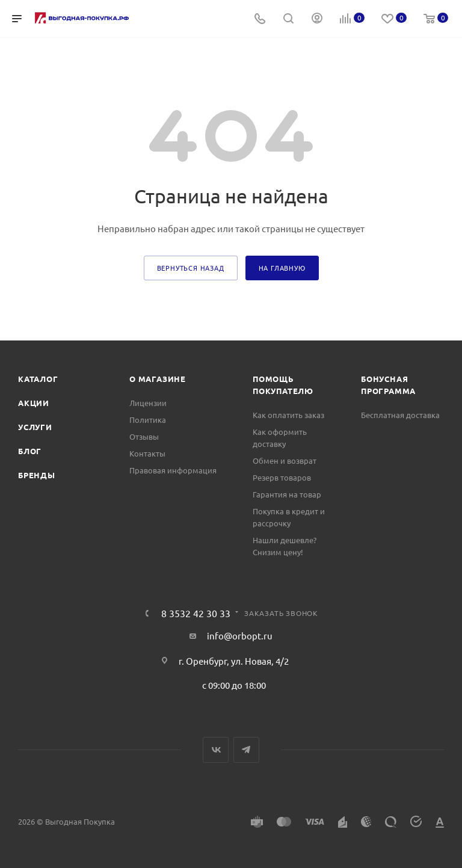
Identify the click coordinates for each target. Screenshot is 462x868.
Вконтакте (216, 750)
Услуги (35, 427)
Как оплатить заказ (288, 415)
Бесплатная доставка (400, 415)
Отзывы (144, 436)
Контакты (147, 453)
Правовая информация (173, 470)
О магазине (158, 379)
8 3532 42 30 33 (196, 613)
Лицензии (148, 403)
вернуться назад (191, 268)
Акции (34, 403)
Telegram (246, 750)
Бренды (37, 475)
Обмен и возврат (285, 460)
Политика (148, 420)
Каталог (38, 379)
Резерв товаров (282, 477)
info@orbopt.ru (240, 636)
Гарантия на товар (287, 494)
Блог (30, 451)
